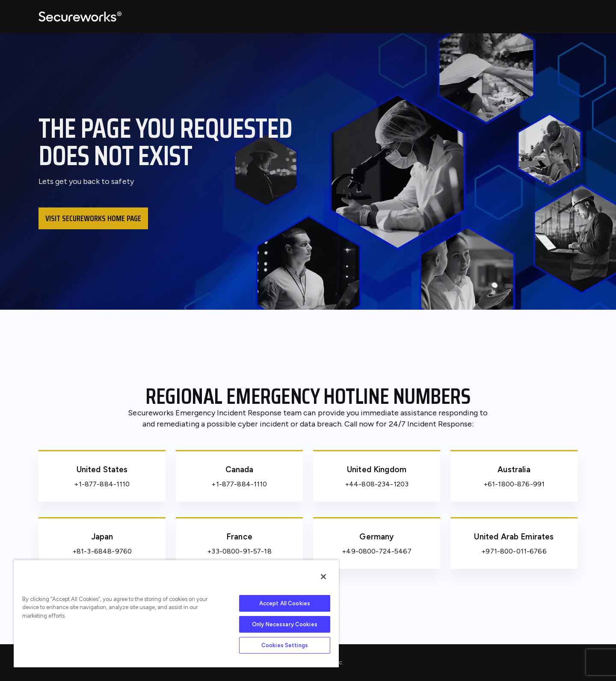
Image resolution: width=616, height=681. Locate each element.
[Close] (323, 577)
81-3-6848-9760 (104, 551)
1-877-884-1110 (104, 484)
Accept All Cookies (285, 603)
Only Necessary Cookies (285, 624)
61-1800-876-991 (516, 484)
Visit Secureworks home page (93, 218)
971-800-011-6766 (516, 551)
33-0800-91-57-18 (241, 551)
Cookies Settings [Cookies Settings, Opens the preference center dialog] (285, 645)
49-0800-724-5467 (379, 551)
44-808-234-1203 (379, 484)
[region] (176, 613)
